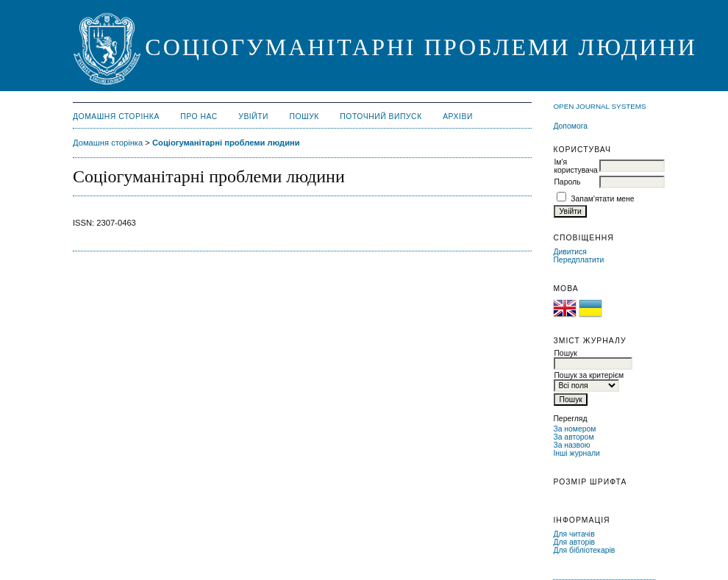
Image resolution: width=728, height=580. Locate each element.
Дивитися (570, 252)
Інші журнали (576, 453)
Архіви (458, 117)
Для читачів (574, 534)
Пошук (304, 117)
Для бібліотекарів (584, 550)
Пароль (567, 182)
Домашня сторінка (116, 117)
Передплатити (578, 260)
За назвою (571, 445)
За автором (573, 437)
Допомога (570, 126)
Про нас (199, 117)
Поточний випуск (381, 117)
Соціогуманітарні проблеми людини (226, 143)
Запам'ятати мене (602, 199)
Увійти (253, 117)
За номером (574, 429)
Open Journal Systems (599, 106)
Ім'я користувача (575, 166)
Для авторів (574, 542)
